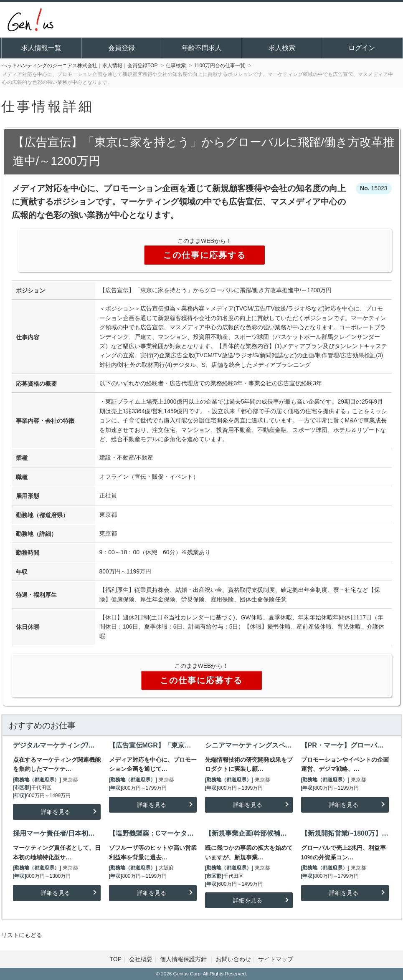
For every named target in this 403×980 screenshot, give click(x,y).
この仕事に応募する (205, 255)
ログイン (362, 48)
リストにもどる (22, 935)
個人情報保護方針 (184, 959)
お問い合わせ (233, 959)
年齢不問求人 (202, 48)
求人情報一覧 (41, 48)
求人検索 (282, 48)
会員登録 (122, 48)
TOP (116, 959)
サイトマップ (276, 959)
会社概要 (141, 959)
